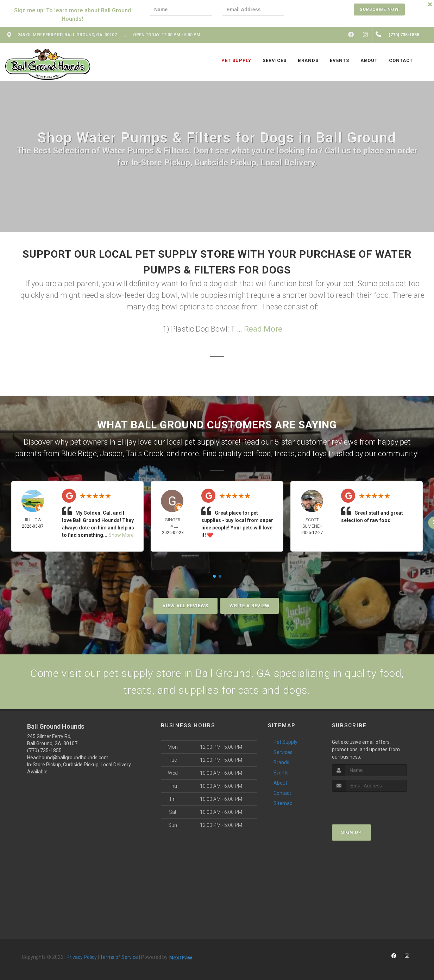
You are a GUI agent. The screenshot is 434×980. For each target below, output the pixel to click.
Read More (263, 329)
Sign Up (351, 832)
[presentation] (319, 10)
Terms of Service (119, 957)
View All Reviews (185, 606)
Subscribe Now (379, 10)
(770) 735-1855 (44, 750)
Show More (121, 535)
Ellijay (127, 442)
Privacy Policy (82, 957)
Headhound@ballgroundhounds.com (68, 758)
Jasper (111, 454)
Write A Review (250, 606)
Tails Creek (145, 454)
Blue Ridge (79, 454)
